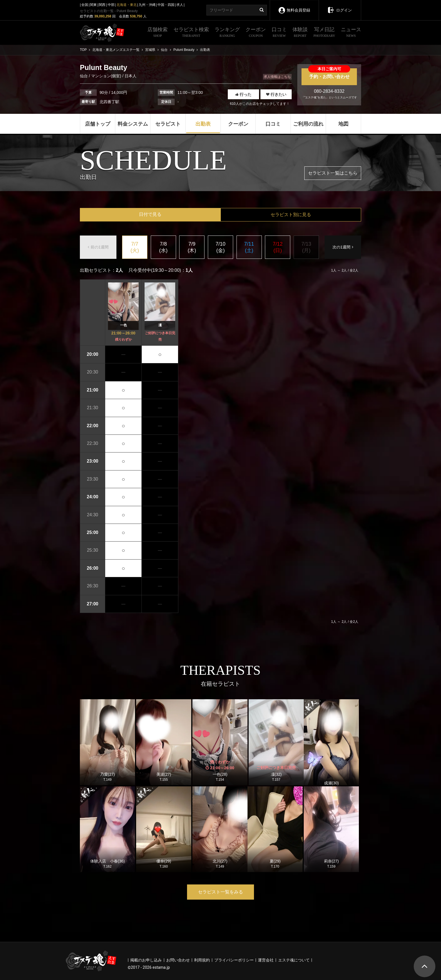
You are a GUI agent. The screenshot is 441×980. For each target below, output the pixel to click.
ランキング (227, 33)
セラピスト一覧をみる (220, 892)
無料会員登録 (294, 6)
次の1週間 (343, 247)
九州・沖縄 (147, 5)
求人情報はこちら (277, 77)
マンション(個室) (106, 76)
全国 (85, 5)
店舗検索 (157, 33)
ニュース (351, 33)
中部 (111, 5)
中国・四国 (166, 5)
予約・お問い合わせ (329, 74)
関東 (93, 5)
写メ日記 (324, 33)
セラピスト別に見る (291, 215)
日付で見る (150, 214)
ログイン (340, 6)
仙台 (84, 76)
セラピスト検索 (191, 33)
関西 (102, 5)
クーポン (256, 33)
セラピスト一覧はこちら (333, 173)
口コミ (279, 33)
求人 (180, 5)
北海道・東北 (127, 5)
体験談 (300, 33)
